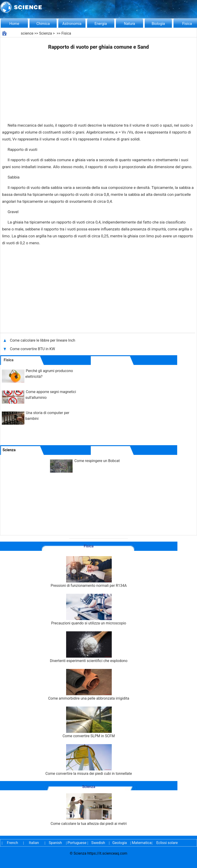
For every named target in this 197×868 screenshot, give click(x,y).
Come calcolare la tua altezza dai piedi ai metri (89, 810)
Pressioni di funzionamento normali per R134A (89, 572)
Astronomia (72, 24)
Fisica (66, 33)
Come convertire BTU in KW (33, 349)
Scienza (46, 33)
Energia (101, 24)
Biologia (158, 24)
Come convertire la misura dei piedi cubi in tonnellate (89, 760)
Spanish (55, 843)
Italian (34, 843)
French (12, 843)
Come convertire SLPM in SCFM (89, 722)
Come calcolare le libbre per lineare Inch (43, 340)
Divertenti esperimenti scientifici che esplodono (89, 647)
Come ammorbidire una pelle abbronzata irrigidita (89, 685)
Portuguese (77, 843)
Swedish (98, 843)
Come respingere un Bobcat (97, 461)
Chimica (43, 24)
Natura (129, 24)
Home (14, 24)
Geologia (119, 843)
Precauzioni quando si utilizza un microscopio (89, 610)
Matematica (141, 843)
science (27, 33)
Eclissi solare (167, 843)
